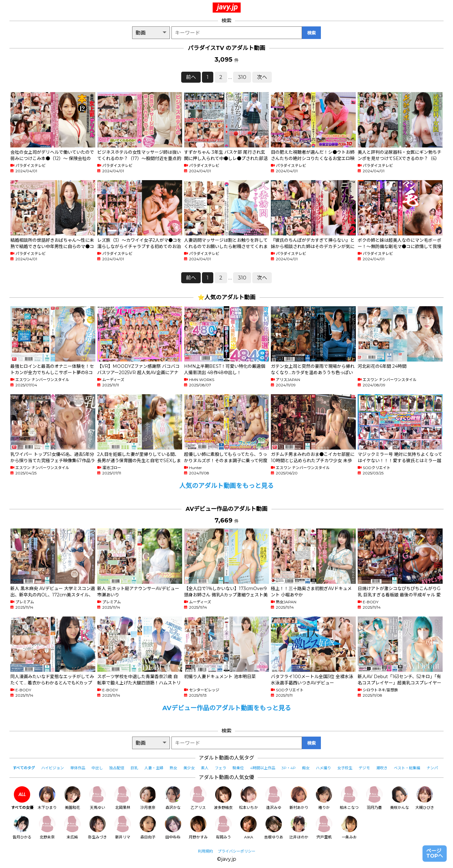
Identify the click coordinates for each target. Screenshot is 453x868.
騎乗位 (238, 768)
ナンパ (432, 768)
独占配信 (117, 768)
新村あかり (299, 798)
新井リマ (123, 828)
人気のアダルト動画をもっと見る (226, 486)
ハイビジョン (53, 768)
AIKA (249, 828)
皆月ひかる (22, 828)
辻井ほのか (299, 828)
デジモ (364, 768)
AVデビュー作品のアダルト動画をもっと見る (227, 708)
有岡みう (223, 828)
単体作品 (78, 768)
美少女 (189, 768)
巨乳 (134, 768)
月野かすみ (198, 828)
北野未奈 (47, 828)
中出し (97, 768)
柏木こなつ (349, 798)
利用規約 (205, 851)
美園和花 (72, 798)
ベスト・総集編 (407, 768)
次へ (262, 77)
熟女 (173, 768)
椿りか (324, 798)
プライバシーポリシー (237, 851)
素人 (205, 768)
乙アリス (198, 798)
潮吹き (382, 768)
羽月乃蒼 (374, 798)
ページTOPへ (435, 853)
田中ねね (173, 828)
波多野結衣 (223, 798)
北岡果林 (123, 798)
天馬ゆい (98, 798)
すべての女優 (22, 798)
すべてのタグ (24, 768)
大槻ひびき (425, 798)
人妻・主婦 (154, 768)
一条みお (349, 828)
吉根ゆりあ (274, 828)
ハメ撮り (323, 768)
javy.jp (227, 7)
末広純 (72, 828)
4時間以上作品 (263, 768)
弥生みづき (98, 828)
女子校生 (345, 768)
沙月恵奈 (148, 798)
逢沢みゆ (274, 798)
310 (242, 77)
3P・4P (289, 768)
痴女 (306, 768)
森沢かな (173, 798)
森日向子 (148, 828)
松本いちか (249, 798)
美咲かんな (400, 798)
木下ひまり (47, 798)
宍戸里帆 (324, 828)
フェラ (221, 768)
